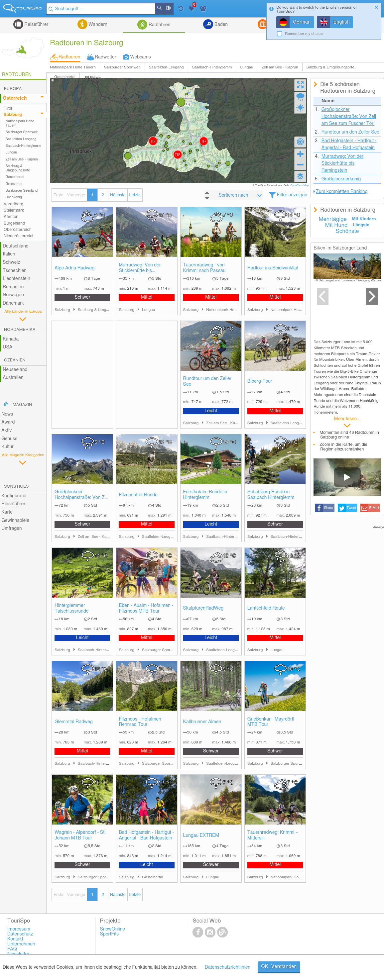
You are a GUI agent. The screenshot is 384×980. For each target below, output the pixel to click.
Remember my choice (304, 34)
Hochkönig (14, 197)
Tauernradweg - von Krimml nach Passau (204, 268)
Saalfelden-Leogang (166, 67)
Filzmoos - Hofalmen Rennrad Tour (140, 722)
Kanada (11, 339)
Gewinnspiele (15, 521)
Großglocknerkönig (341, 179)
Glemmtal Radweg (74, 722)
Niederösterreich (19, 236)
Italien (9, 254)
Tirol (8, 108)
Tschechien (15, 271)
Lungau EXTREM (201, 835)
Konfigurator (14, 496)
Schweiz (11, 262)
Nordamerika (20, 330)
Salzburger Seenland (22, 191)
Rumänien (13, 287)
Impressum (19, 929)
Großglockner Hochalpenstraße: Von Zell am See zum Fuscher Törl (82, 495)
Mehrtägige (332, 219)
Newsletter (18, 954)
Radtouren (69, 57)
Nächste (118, 195)
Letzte (135, 195)
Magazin (22, 405)
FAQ (12, 949)
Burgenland (14, 223)
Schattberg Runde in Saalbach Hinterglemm (271, 495)
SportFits (110, 934)
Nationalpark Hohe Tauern (73, 67)
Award (8, 422)
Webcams (140, 57)
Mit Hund (336, 225)
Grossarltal (14, 184)
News (7, 414)
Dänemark (13, 303)
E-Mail (374, 508)
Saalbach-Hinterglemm (212, 67)
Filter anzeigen (292, 195)
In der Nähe (173, 9)
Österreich (15, 98)
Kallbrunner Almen (202, 722)
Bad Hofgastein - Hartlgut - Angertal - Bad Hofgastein (146, 835)
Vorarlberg (13, 204)
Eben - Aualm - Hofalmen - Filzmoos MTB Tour (146, 608)
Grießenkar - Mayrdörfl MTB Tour (271, 722)
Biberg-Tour (260, 381)
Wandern (97, 25)
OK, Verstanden (279, 967)
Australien (13, 378)
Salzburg (13, 115)
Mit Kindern (364, 219)
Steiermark (14, 210)
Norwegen (13, 295)
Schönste (347, 231)
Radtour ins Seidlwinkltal (273, 268)
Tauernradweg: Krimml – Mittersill (273, 835)
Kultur (7, 447)
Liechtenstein (16, 279)
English (342, 22)
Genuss (9, 439)
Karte (7, 512)
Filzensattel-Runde (138, 495)
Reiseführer (36, 25)
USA (7, 347)
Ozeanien (15, 360)
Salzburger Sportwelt (122, 67)
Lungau (247, 67)
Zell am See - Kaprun (280, 67)
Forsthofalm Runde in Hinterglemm (205, 495)
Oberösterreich (18, 230)
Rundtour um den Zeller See (207, 382)
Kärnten (11, 217)
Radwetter (105, 57)
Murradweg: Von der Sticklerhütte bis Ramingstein (140, 268)
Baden (220, 25)
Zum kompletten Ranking (342, 192)
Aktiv (6, 431)
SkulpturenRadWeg (203, 608)
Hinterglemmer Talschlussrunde (71, 608)
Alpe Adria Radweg (74, 268)
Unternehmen (21, 944)
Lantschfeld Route (266, 608)
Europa (13, 89)
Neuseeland (15, 370)
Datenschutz (20, 934)
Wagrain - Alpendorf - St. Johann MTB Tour (80, 835)
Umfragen (11, 529)
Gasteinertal (15, 177)
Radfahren (159, 25)
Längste (361, 225)
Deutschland (16, 246)
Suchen (164, 9)
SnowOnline (113, 929)
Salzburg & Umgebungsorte (330, 67)
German (302, 22)
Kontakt (15, 939)
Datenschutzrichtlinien (228, 967)
